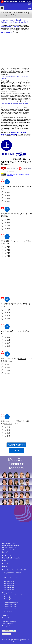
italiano (29, 5)
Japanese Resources (9, 622)
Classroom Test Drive (9, 550)
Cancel (16, 450)
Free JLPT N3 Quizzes (11, 608)
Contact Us (6, 618)
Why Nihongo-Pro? (8, 544)
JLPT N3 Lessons (9, 585)
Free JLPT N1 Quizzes (11, 604)
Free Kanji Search (9, 599)
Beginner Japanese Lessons (12, 574)
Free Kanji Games (9, 597)
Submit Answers (16, 445)
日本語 (29, 3)
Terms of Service (8, 624)
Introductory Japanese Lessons (13, 572)
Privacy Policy (7, 626)
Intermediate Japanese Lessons (13, 576)
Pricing (5, 566)
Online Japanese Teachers (11, 546)
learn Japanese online (7, 32)
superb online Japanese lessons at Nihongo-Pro (14, 133)
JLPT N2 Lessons (9, 587)
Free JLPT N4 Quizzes (11, 610)
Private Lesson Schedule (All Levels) (14, 570)
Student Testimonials (9, 548)
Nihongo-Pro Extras (9, 593)
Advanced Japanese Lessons (13, 578)
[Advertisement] (16, 50)
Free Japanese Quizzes (11, 602)
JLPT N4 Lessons (9, 583)
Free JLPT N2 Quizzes (11, 606)
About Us (5, 616)
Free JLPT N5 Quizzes (11, 612)
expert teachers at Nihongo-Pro (10, 27)
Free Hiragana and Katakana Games (15, 595)
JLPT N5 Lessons (9, 581)
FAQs (4, 560)
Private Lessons (7, 564)
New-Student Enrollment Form (12, 558)
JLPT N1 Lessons (9, 589)
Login (29, 8)
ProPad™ (5, 552)
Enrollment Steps (8, 556)
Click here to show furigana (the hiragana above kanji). (18, 175)
